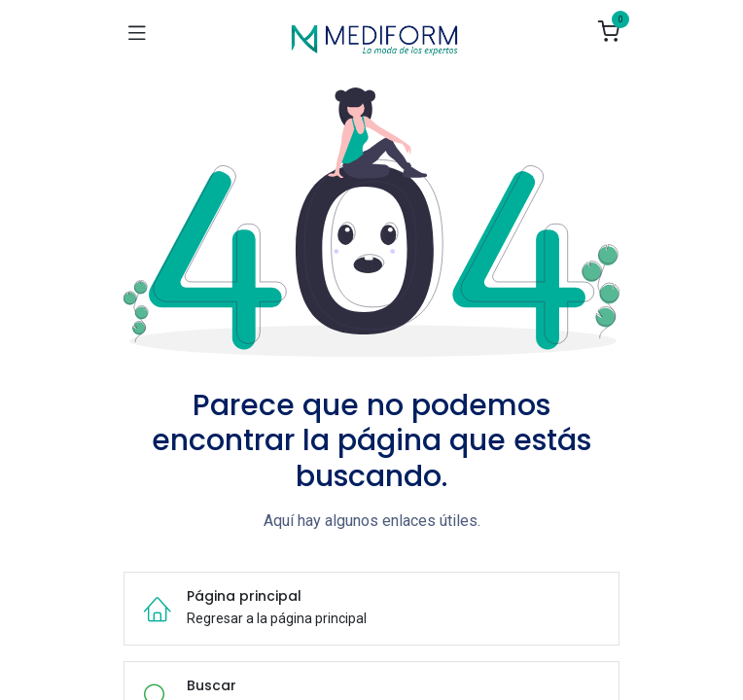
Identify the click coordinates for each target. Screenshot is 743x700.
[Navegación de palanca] (137, 32)
